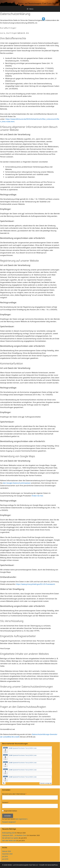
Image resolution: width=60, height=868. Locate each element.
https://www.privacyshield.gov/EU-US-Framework (35, 584)
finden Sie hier (37, 496)
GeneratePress (53, 865)
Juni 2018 (5, 859)
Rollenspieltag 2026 (9, 833)
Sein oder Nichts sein (9, 841)
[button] (4, 783)
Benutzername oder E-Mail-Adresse (14, 794)
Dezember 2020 (7, 854)
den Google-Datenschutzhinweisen (17, 483)
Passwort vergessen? (9, 822)
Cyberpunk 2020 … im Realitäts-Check (14, 835)
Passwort (6, 802)
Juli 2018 (5, 856)
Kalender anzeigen (46, 783)
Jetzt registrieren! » (22, 819)
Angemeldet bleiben (10, 811)
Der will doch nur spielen (10, 838)
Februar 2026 (7, 851)
